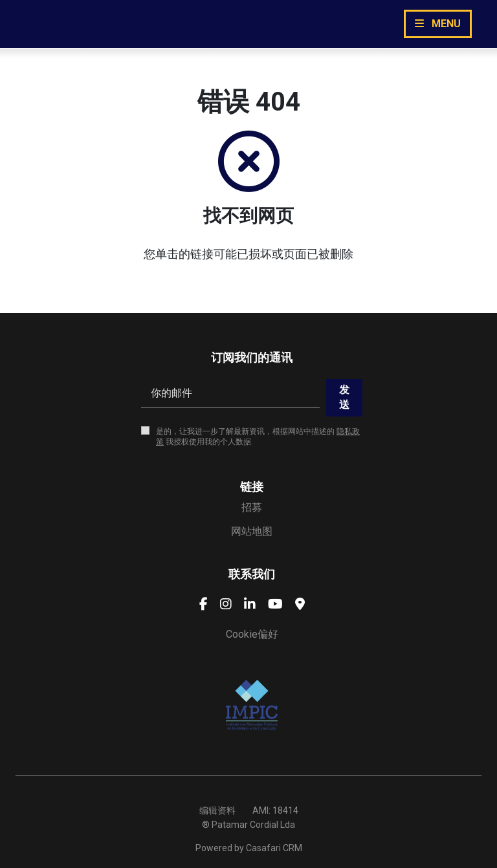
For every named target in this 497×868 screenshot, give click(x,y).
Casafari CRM (274, 848)
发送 (344, 397)
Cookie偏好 (252, 634)
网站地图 (252, 531)
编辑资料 (217, 810)
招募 (252, 507)
